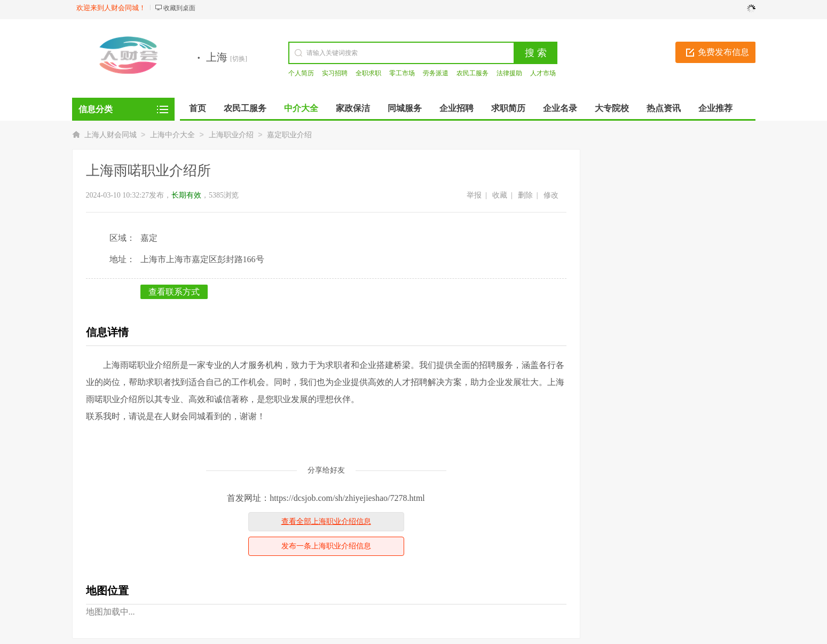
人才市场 (543, 73)
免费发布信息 (723, 52)
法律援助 (509, 73)
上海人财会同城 (111, 135)
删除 (525, 195)
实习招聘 (335, 73)
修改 (551, 195)
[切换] (239, 59)
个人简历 (301, 73)
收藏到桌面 (179, 8)
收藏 (500, 195)
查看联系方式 (174, 292)
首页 (198, 108)
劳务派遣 (436, 73)
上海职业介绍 (231, 135)
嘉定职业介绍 (289, 135)
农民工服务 (472, 73)
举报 (474, 195)
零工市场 (402, 73)
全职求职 (368, 73)
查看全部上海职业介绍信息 (326, 521)
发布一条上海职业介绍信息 (326, 546)
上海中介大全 (172, 135)
